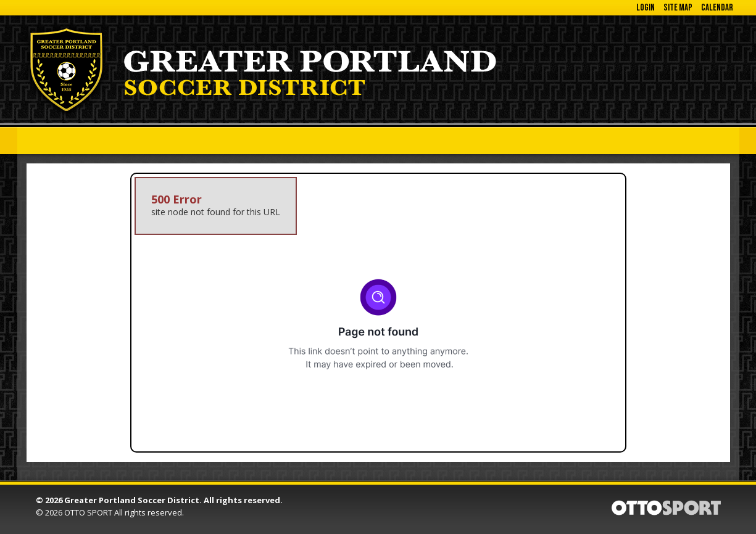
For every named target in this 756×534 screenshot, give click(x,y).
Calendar (717, 8)
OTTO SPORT (88, 512)
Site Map (678, 8)
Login (646, 8)
